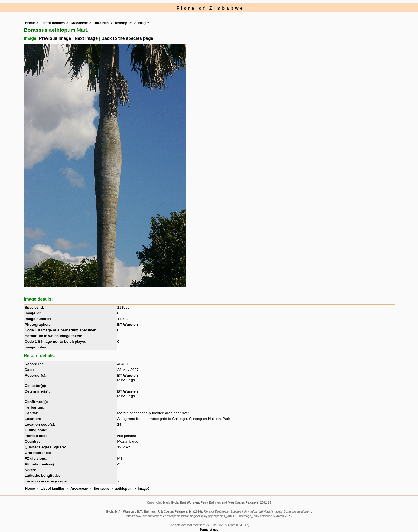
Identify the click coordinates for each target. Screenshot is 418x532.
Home (30, 23)
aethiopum (124, 23)
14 (119, 424)
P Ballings (126, 380)
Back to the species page (127, 38)
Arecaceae (79, 23)
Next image (86, 38)
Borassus (101, 23)
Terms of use (209, 530)
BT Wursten (128, 324)
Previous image (55, 38)
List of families (53, 23)
